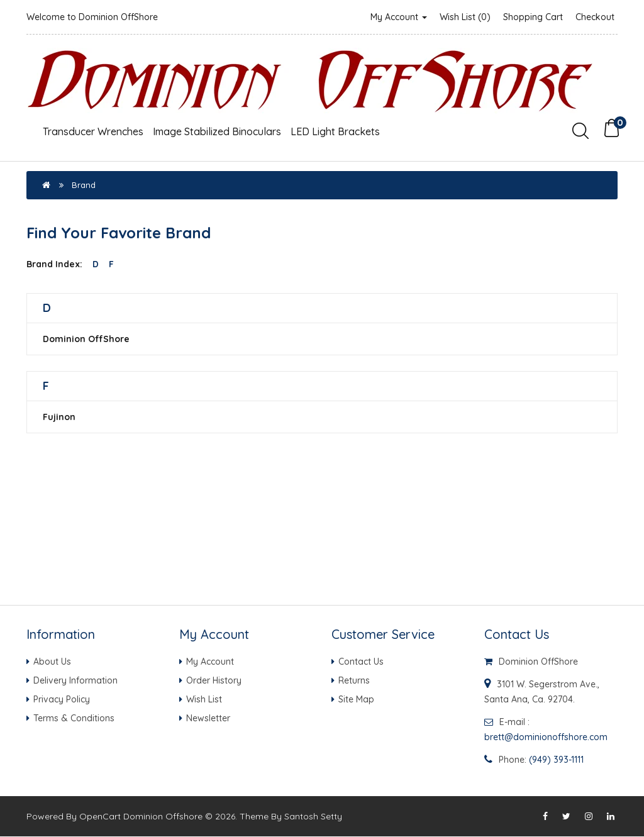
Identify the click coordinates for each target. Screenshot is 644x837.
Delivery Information (75, 680)
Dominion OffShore (86, 339)
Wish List (204, 699)
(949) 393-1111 (556, 760)
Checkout (595, 17)
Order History (214, 680)
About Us (52, 662)
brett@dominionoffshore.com (546, 737)
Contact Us (361, 662)
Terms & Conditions (74, 718)
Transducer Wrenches (93, 131)
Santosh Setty (313, 817)
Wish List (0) (465, 17)
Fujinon (59, 417)
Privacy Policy (62, 699)
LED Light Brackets (335, 131)
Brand (84, 185)
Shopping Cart (533, 17)
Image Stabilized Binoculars (217, 131)
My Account (399, 17)
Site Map (356, 699)
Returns (354, 680)
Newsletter (208, 718)
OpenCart (100, 817)
